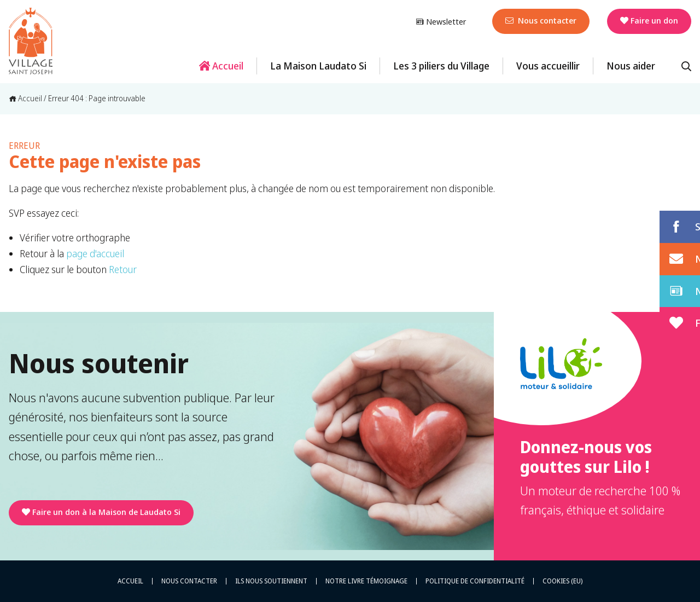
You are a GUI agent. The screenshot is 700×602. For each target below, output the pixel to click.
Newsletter (441, 21)
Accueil (221, 66)
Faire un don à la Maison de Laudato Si (101, 512)
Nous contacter (541, 20)
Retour (123, 269)
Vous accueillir (548, 66)
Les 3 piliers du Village (441, 66)
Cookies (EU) (562, 581)
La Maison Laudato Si (318, 66)
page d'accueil (95, 253)
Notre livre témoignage (366, 581)
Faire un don (649, 20)
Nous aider (631, 66)
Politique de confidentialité (475, 581)
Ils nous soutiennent (271, 581)
